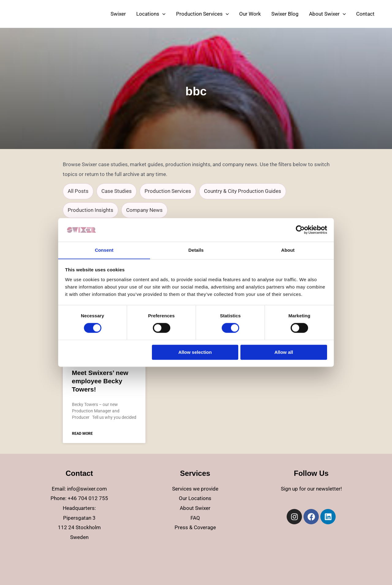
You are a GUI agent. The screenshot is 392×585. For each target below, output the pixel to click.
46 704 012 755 (89, 498)
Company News (144, 210)
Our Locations (195, 498)
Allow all (284, 352)
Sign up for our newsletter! (311, 489)
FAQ (195, 518)
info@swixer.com (87, 489)
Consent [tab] (104, 250)
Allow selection (195, 352)
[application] (162, 14)
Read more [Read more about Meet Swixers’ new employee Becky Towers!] (82, 434)
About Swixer (195, 508)
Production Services (168, 191)
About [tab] (288, 250)
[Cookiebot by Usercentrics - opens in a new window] (300, 230)
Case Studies (117, 191)
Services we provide (195, 489)
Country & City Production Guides (243, 191)
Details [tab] (196, 250)
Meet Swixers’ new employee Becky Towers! (100, 381)
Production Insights (90, 210)
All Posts (78, 191)
